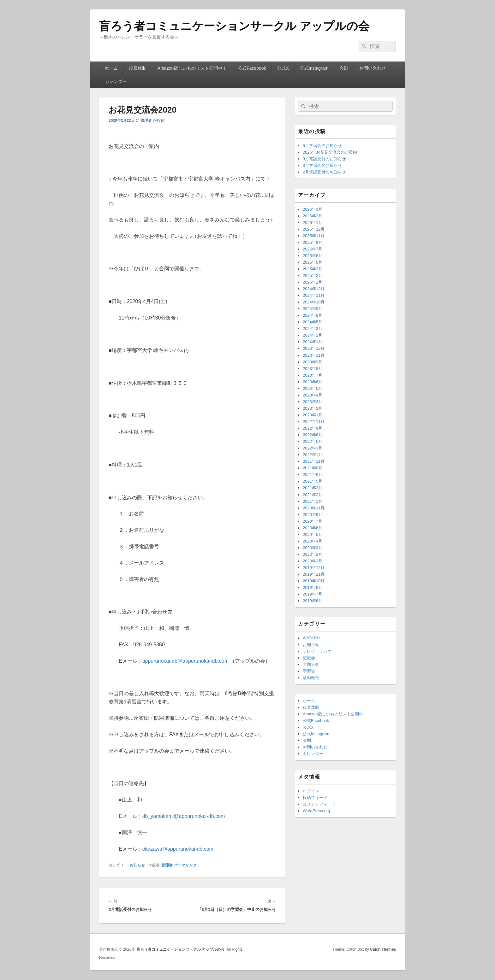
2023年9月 (313, 362)
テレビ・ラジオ (317, 651)
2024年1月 (313, 342)
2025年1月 (313, 282)
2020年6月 (313, 528)
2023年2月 (313, 408)
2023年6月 (313, 382)
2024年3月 (313, 329)
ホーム (111, 68)
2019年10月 (314, 581)
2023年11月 (314, 355)
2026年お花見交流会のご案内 (330, 152)
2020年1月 (313, 561)
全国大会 (311, 664)
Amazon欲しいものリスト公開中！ (192, 68)
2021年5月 (313, 481)
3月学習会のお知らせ (322, 165)
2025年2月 (313, 276)
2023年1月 (313, 415)
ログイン (311, 791)
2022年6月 (313, 435)
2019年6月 (313, 601)
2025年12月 (314, 229)
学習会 (309, 671)
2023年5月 (313, 388)
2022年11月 (314, 422)
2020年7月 (313, 521)
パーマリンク (185, 865)
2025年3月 (313, 269)
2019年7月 (313, 594)
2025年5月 (313, 262)
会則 (344, 68)
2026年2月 (313, 216)
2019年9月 (313, 587)
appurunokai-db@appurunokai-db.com (185, 661)
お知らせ (137, 865)
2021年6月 (313, 475)
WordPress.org (316, 811)
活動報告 (311, 678)
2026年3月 (313, 209)
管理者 (146, 120)
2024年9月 (313, 309)
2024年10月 (314, 302)
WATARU (311, 638)
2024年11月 (314, 295)
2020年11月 (314, 508)
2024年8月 (313, 315)
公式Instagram (314, 68)
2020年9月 (313, 515)
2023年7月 (313, 375)
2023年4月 (313, 395)
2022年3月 (313, 448)
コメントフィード (319, 804)
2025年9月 (313, 242)
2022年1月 (313, 455)
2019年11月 (314, 574)
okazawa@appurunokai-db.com (178, 849)
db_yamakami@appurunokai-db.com (184, 816)
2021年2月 (313, 495)
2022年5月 (313, 441)
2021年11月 (314, 461)
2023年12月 (314, 348)
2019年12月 (314, 568)
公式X (283, 68)
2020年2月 (313, 554)
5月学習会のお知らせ (322, 146)
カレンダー (116, 81)
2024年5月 (313, 322)
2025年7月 (313, 249)
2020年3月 (313, 548)
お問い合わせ (373, 68)
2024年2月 (313, 335)
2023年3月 (313, 402)
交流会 (309, 658)
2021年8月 (313, 468)
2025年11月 (314, 236)
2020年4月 (313, 541)
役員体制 (138, 68)
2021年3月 (313, 488)
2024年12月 (314, 289)
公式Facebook (252, 68)
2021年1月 (313, 501)
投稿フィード (315, 798)
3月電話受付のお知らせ (324, 159)
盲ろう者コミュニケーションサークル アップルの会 (234, 26)
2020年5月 (313, 534)
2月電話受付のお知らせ (324, 172)
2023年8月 (313, 369)
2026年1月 (313, 223)
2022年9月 (313, 428)
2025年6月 (313, 256)
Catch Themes (383, 949)
